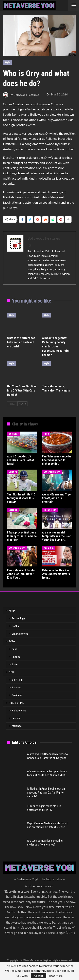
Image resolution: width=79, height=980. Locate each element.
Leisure (13, 472)
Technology (50, 510)
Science (13, 510)
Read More (56, 976)
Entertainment (52, 472)
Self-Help (17, 680)
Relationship (19, 711)
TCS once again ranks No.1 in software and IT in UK (44, 808)
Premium (48, 548)
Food (46, 434)
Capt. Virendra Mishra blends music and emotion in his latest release (47, 825)
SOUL (12, 672)
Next (22, 404)
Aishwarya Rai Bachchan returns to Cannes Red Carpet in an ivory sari (47, 756)
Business (14, 434)
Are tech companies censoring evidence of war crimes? (45, 843)
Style (7, 62)
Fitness (16, 657)
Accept (39, 976)
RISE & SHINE (16, 703)
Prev (12, 404)
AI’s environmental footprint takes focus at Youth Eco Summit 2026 (47, 773)
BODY (12, 641)
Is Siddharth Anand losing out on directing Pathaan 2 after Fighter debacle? (46, 793)
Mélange (17, 726)
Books (15, 626)
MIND (12, 611)
